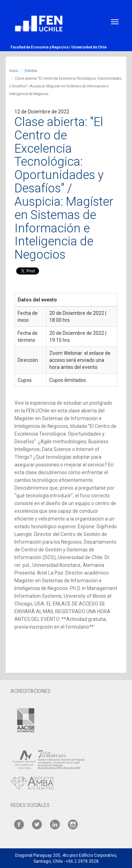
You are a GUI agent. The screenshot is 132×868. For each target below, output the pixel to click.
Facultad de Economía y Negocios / (41, 47)
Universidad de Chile (89, 47)
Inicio (14, 71)
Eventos (31, 71)
